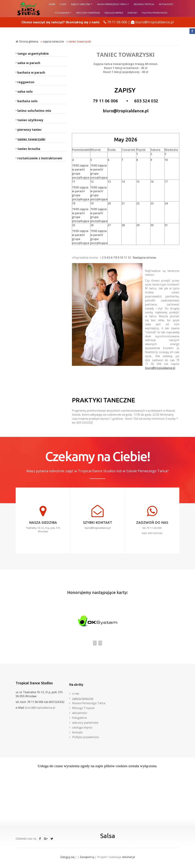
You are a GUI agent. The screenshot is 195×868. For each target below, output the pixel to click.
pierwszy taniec (30, 130)
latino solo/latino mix (34, 111)
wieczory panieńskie (88, 13)
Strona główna (29, 41)
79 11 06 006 (117, 22)
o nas (63, 4)
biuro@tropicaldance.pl (155, 22)
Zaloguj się (67, 857)
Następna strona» (145, 258)
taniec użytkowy (30, 120)
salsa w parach (29, 63)
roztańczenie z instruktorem (40, 158)
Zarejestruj (87, 857)
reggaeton (26, 82)
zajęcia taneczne (80, 4)
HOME (52, 4)
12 (129, 258)
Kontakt (133, 13)
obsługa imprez (114, 13)
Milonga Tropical (144, 4)
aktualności (166, 4)
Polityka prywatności (155, 13)
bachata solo (28, 101)
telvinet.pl (129, 857)
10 (122, 258)
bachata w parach (31, 72)
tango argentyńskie (33, 53)
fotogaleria (62, 13)
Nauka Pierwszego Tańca (112, 4)
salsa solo (25, 91)
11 (125, 258)
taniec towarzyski (80, 41)
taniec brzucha (29, 149)
